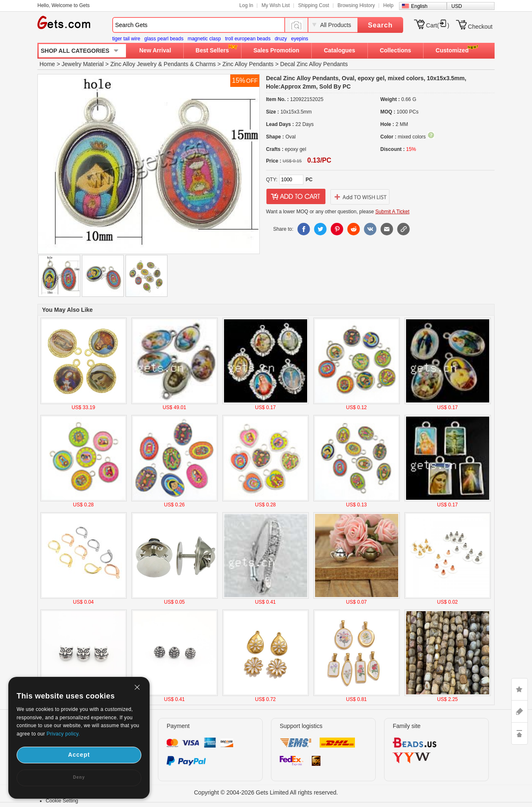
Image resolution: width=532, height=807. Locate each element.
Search (380, 25)
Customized (452, 50)
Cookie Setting (62, 801)
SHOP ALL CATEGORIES (75, 51)
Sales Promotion (276, 50)
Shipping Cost (314, 5)
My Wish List (276, 5)
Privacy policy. (63, 734)
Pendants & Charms (190, 64)
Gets (64, 22)
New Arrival (155, 50)
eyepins (299, 39)
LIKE (520, 689)
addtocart (296, 197)
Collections (395, 50)
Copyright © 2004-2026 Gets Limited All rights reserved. (266, 792)
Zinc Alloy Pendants (248, 64)
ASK (520, 711)
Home (47, 64)
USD (457, 6)
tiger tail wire (126, 39)
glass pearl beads (164, 39)
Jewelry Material (83, 64)
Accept (79, 755)
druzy (281, 39)
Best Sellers (212, 50)
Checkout (480, 27)
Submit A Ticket (392, 212)
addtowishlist (360, 197)
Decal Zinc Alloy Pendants (314, 64)
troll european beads (248, 39)
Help (388, 5)
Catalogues (339, 50)
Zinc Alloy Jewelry (133, 64)
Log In (246, 5)
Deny (79, 777)
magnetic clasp (204, 39)
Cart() (438, 25)
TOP (520, 733)
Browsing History (356, 5)
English (419, 6)
